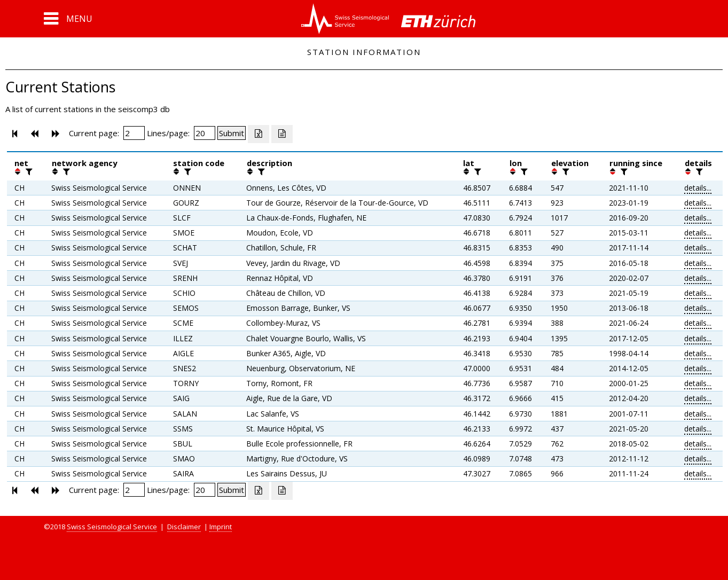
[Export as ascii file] (282, 134)
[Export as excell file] (259, 134)
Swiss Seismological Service (112, 527)
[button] (68, 19)
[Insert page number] (134, 133)
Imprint (221, 527)
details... (698, 188)
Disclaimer (184, 527)
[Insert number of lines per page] (205, 133)
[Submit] (232, 133)
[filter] (28, 171)
